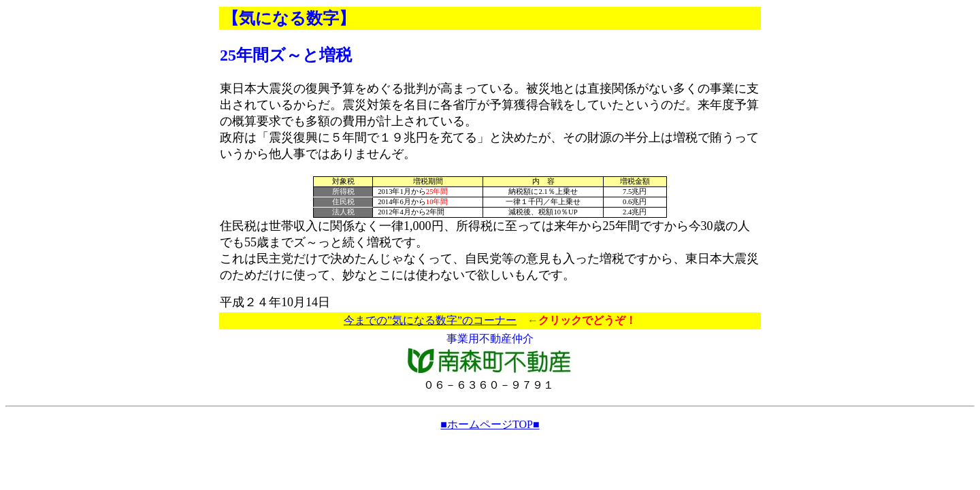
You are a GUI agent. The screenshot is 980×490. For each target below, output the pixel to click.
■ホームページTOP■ (490, 424)
